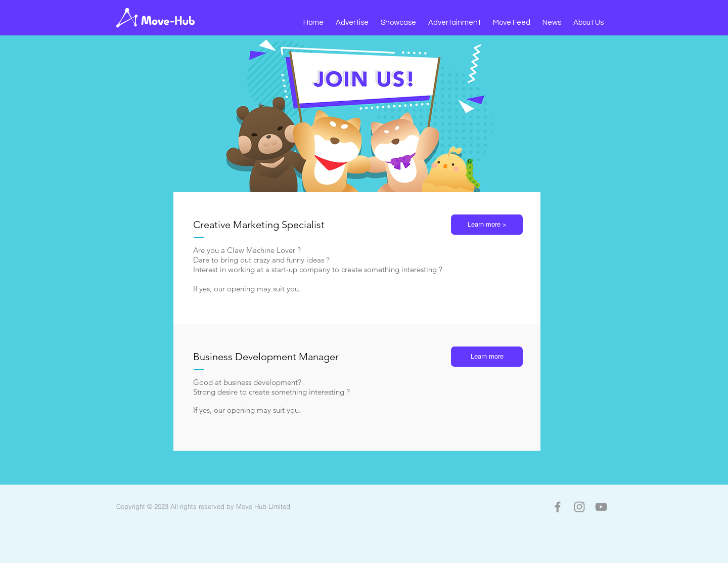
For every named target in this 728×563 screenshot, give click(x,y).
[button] (352, 23)
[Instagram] (579, 507)
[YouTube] (601, 507)
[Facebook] (558, 507)
